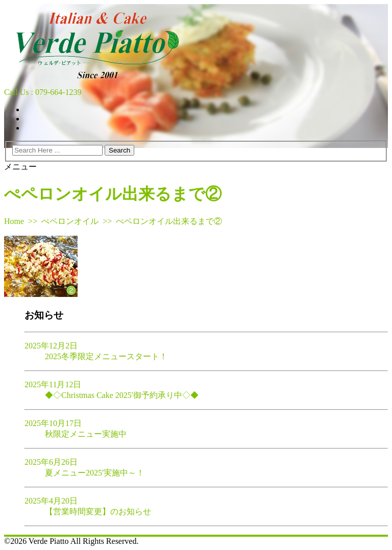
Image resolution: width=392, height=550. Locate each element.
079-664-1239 (58, 92)
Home (14, 221)
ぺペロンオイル (70, 221)
